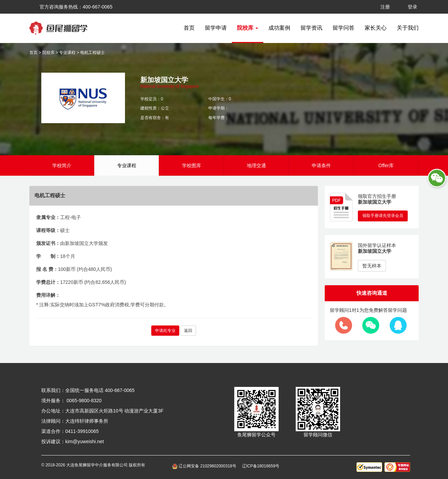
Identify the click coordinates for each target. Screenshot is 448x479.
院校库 (48, 53)
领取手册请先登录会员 (383, 216)
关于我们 (408, 28)
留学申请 (216, 28)
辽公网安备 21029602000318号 (205, 466)
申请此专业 (165, 331)
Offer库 (386, 165)
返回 (188, 331)
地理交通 (256, 165)
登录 (412, 7)
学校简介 (62, 165)
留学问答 (344, 28)
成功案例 (279, 28)
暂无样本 (372, 266)
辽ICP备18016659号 (261, 466)
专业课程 (67, 53)
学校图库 (192, 165)
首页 (189, 28)
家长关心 (376, 28)
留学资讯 (311, 28)
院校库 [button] (248, 28)
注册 (385, 7)
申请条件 (321, 165)
